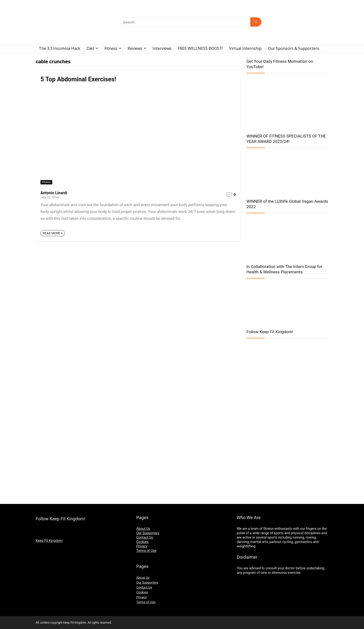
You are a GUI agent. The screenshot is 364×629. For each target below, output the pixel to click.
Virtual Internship (245, 48)
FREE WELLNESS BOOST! (200, 48)
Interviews (162, 48)
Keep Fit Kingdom (49, 541)
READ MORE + (53, 233)
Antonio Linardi (54, 193)
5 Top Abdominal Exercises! (78, 79)
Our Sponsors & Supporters (293, 48)
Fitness (111, 48)
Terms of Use (146, 551)
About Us (143, 529)
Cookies (142, 542)
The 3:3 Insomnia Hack (60, 48)
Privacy (142, 546)
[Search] (256, 22)
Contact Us (145, 537)
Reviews (135, 48)
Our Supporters (148, 533)
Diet (90, 48)
